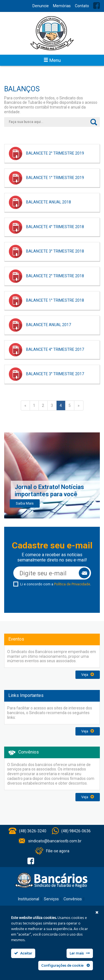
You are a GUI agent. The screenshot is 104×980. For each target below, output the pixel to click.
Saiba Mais (25, 503)
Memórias (62, 6)
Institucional (29, 899)
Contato (82, 6)
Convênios (73, 899)
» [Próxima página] (79, 405)
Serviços (51, 899)
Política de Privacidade (72, 584)
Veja (88, 675)
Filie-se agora (58, 851)
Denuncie (41, 6)
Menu (52, 60)
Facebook (97, 6)
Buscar (94, 122)
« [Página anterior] (25, 405)
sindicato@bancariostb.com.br (55, 841)
